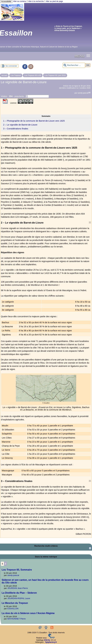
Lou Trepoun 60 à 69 (33, 75)
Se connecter (11, 66)
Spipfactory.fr (51, 642)
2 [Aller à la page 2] (5, 564)
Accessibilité (6, 1)
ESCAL (47, 640)
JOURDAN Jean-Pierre (18, 588)
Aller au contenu (20, 1)
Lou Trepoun (16, 75)
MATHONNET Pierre (17, 619)
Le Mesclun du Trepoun (15, 603)
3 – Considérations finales (16, 129)
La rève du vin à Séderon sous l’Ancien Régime (28, 613)
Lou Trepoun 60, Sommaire (17, 570)
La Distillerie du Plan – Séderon (19, 593)
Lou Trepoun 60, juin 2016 (55, 75)
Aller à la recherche (36, 1)
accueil (4, 75)
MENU (80, 56)
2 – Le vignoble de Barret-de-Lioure (20, 125)
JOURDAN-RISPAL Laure (19, 598)
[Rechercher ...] (74, 65)
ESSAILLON (13, 609)
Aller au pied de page (54, 1)
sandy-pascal (83, 93)
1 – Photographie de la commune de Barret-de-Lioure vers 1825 (34, 121)
